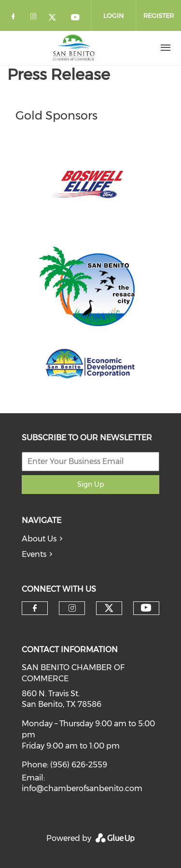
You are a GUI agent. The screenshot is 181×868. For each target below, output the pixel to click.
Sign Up (90, 484)
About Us (39, 539)
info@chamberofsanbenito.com (82, 788)
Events (34, 554)
